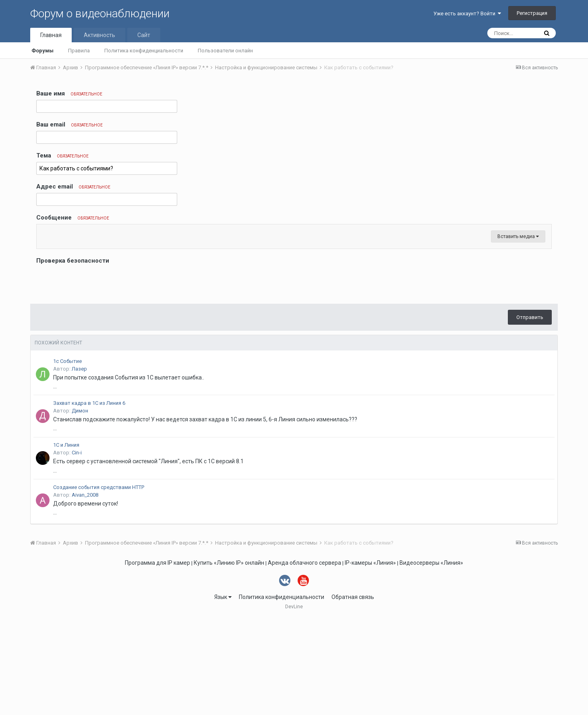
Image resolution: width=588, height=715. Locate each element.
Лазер (79, 465)
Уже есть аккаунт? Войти (467, 13)
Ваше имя (69, 93)
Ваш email (69, 124)
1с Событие (67, 458)
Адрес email (73, 187)
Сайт (144, 35)
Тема (62, 155)
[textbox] (294, 281)
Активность (99, 35)
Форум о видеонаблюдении (100, 13)
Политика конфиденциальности (144, 51)
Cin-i (77, 549)
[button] (44, 232)
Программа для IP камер (157, 659)
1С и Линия (66, 542)
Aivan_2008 (85, 592)
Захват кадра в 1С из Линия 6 (89, 500)
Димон (80, 507)
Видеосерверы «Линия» (431, 659)
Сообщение (73, 218)
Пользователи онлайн (225, 51)
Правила (79, 51)
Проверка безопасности (73, 357)
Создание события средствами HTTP (99, 584)
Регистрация (532, 13)
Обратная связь (353, 694)
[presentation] (97, 379)
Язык (223, 694)
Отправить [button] (530, 414)
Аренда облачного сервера (304, 659)
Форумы (42, 51)
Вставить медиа (518, 333)
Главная (51, 35)
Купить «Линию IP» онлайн (229, 659)
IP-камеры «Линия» (370, 659)
